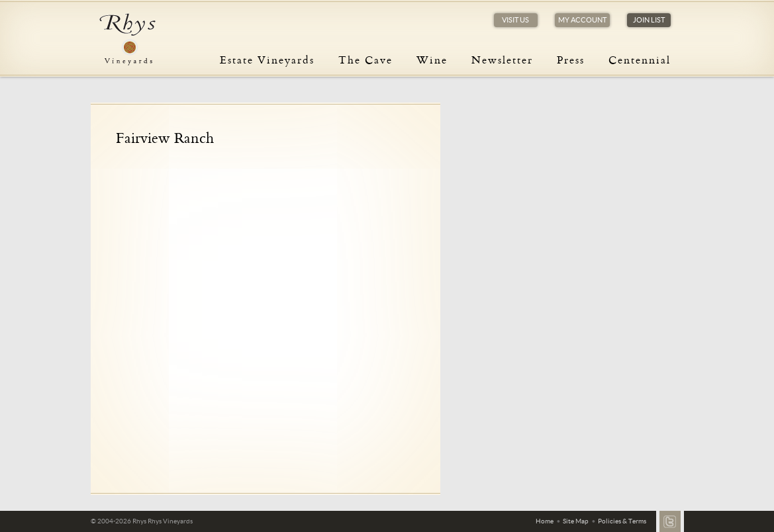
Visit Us (515, 20)
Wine (432, 60)
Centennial (640, 60)
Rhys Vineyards (127, 40)
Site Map (576, 521)
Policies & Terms (622, 521)
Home (545, 521)
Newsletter (502, 60)
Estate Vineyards (267, 60)
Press (571, 60)
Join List (649, 20)
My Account (582, 20)
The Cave (365, 60)
